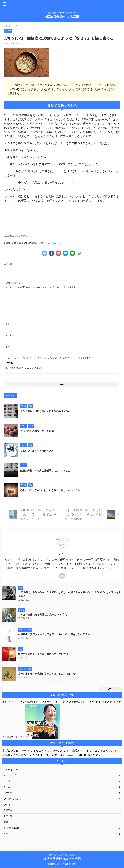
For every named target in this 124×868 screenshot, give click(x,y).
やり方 (9, 264)
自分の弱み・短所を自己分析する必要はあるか (47, 411)
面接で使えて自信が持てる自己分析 (62, 855)
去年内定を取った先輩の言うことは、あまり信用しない (50, 674)
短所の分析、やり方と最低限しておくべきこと (47, 470)
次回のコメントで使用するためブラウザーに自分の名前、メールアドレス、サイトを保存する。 (50, 358)
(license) (58, 243)
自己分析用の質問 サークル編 (38, 431)
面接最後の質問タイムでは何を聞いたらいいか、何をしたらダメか (56, 634)
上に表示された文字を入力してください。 (24, 368)
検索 (110, 688)
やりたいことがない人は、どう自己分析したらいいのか (52, 490)
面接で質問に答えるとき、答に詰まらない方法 (45, 654)
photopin (48, 243)
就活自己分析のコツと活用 (62, 17)
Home (37, 243)
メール (10, 335)
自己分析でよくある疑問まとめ (38, 451)
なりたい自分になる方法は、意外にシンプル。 (45, 614)
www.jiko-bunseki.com (18, 236)
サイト (9, 347)
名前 (9, 324)
